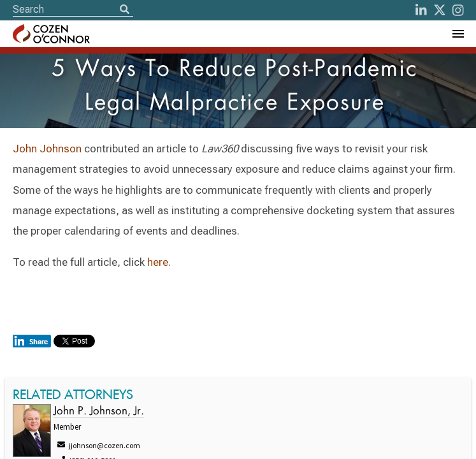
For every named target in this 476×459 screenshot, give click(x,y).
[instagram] (458, 10)
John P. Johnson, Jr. (99, 412)
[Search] (124, 10)
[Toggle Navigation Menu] (458, 34)
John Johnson (47, 149)
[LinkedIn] (421, 10)
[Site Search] (73, 9)
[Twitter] (440, 10)
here (158, 262)
